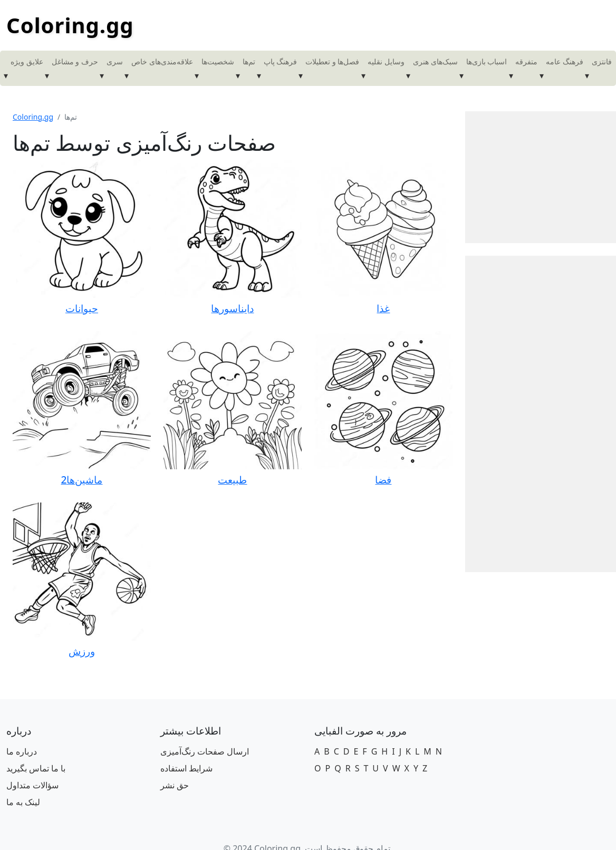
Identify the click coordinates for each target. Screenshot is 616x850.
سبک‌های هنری (435, 61)
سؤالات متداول (32, 785)
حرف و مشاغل (75, 61)
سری (115, 61)
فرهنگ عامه (565, 61)
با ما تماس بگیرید (36, 768)
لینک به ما (23, 802)
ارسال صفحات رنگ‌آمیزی (205, 751)
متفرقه (526, 61)
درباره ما (22, 751)
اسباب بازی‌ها (487, 61)
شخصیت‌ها (218, 61)
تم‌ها (249, 61)
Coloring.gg (70, 25)
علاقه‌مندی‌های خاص (162, 61)
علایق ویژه (27, 61)
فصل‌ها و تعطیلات (332, 61)
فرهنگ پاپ (281, 61)
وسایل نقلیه (386, 61)
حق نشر (175, 785)
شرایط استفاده (186, 768)
